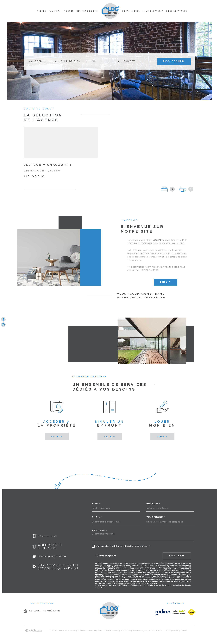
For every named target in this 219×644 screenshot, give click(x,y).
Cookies (184, 631)
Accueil (42, 11)
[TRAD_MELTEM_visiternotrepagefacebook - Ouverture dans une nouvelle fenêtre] (3, 319)
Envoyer (177, 556)
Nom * (96, 504)
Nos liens (160, 631)
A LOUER (69, 11)
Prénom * (153, 504)
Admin (152, 631)
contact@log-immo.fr (52, 557)
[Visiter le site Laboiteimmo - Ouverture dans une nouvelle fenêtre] (33, 631)
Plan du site (126, 631)
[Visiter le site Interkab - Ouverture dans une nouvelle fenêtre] (179, 612)
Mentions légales (140, 631)
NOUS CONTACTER (153, 11)
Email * (97, 517)
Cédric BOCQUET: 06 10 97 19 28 (50, 547)
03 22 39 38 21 (47, 536)
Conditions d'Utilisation (171, 585)
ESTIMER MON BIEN (88, 11)
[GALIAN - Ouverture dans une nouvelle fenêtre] (163, 612)
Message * (100, 531)
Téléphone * (156, 517)
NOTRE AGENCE (131, 11)
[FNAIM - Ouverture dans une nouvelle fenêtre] (191, 612)
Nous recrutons (177, 11)
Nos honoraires (112, 631)
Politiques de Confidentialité (143, 585)
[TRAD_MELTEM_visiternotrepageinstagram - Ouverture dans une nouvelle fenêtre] (3, 325)
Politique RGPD (173, 631)
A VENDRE (55, 11)
